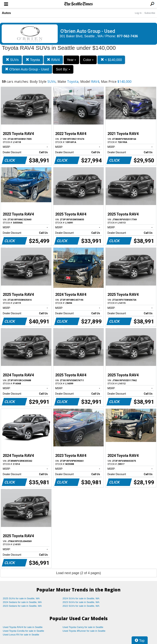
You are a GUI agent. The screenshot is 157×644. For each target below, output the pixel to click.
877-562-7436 (128, 36)
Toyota (33, 60)
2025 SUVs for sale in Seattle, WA (21, 598)
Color (88, 60)
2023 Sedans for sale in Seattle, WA (22, 606)
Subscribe (150, 13)
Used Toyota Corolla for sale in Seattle (23, 631)
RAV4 (53, 60)
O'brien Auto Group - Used (27, 69)
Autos (6, 13)
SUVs (12, 60)
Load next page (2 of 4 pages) (78, 573)
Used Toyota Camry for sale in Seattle (83, 627)
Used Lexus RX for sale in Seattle (21, 635)
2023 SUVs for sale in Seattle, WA (81, 602)
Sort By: (63, 69)
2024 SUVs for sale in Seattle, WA (81, 598)
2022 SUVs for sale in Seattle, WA (81, 606)
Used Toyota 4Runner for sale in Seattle (84, 631)
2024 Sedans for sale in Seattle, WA (22, 602)
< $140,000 (111, 60)
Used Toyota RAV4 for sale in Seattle (23, 627)
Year (71, 60)
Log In (138, 13)
